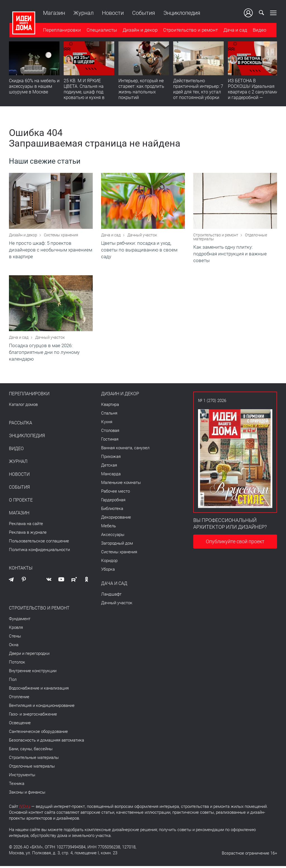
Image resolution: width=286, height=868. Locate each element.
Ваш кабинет (249, 13)
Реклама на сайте (26, 526)
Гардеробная (113, 502)
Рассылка (21, 425)
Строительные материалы (34, 759)
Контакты (21, 570)
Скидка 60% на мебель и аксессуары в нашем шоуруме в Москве (34, 87)
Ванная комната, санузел (125, 450)
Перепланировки (61, 30)
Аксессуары (113, 537)
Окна (14, 647)
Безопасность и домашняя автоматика (47, 742)
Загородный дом (117, 545)
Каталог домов (23, 406)
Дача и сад (235, 30)
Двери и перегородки (29, 655)
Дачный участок (142, 236)
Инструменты (22, 777)
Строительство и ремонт (190, 30)
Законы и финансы (27, 794)
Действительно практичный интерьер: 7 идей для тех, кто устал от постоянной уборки (198, 89)
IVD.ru (25, 808)
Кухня (107, 424)
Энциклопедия (181, 13)
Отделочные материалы (32, 768)
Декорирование (116, 519)
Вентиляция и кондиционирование (42, 707)
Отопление (19, 699)
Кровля (16, 629)
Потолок (17, 664)
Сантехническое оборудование (38, 733)
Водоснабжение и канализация (39, 690)
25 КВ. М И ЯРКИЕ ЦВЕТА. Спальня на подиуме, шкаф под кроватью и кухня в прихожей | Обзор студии (84, 95)
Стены (15, 638)
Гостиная (110, 441)
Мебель (109, 528)
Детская (109, 467)
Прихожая (111, 458)
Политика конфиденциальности (39, 552)
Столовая (110, 432)
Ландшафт (111, 596)
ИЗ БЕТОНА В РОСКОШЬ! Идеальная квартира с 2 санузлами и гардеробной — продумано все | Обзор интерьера (253, 95)
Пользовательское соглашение (39, 543)
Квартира (110, 406)
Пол (13, 681)
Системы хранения (61, 236)
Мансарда (111, 476)
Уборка (108, 571)
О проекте (21, 502)
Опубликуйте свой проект (235, 543)
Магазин (53, 13)
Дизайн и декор (140, 30)
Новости (112, 13)
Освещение (20, 725)
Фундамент (20, 621)
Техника (17, 785)
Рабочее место (115, 493)
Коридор (109, 563)
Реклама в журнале (28, 534)
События (143, 13)
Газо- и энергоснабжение (33, 716)
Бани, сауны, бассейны (31, 751)
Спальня (109, 415)
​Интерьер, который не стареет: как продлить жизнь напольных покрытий (141, 89)
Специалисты (101, 30)
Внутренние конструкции (33, 673)
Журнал (83, 13)
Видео (259, 30)
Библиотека (112, 511)
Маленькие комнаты (121, 484)
